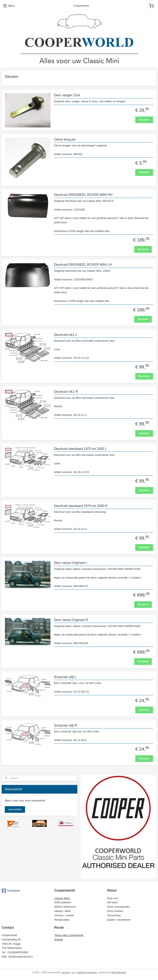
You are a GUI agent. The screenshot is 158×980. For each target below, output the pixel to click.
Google (59, 939)
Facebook (11, 891)
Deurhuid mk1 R (66, 392)
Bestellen (144, 120)
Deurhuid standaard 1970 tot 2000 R (81, 506)
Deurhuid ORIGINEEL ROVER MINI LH (83, 265)
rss (73, 972)
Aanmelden (15, 809)
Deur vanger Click (67, 95)
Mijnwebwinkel (119, 972)
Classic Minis (62, 898)
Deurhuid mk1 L (66, 335)
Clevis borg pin (65, 139)
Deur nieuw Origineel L (71, 563)
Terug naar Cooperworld (69, 935)
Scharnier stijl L (65, 677)
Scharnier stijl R (66, 725)
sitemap (66, 972)
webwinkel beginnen (87, 972)
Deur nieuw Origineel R (71, 620)
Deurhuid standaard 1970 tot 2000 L (80, 449)
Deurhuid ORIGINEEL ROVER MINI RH (83, 195)
